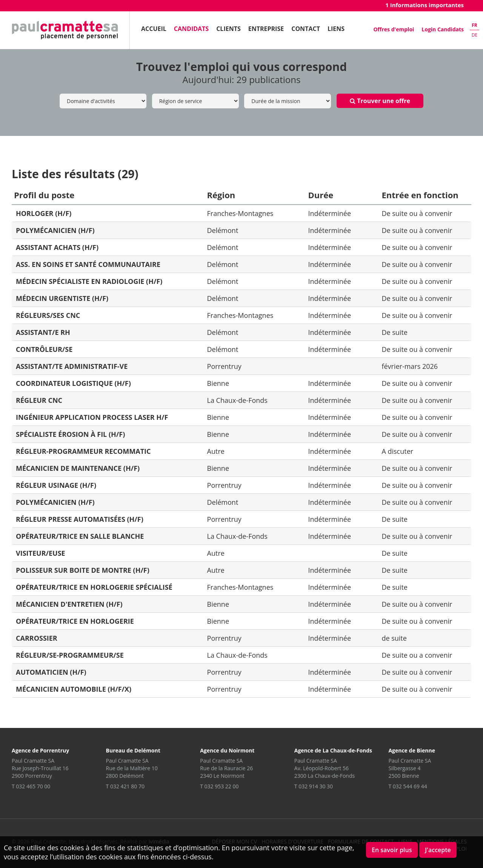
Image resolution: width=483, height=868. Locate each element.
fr (475, 25)
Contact (306, 29)
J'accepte (438, 850)
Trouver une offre (380, 101)
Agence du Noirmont (227, 750)
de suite (394, 638)
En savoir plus (392, 850)
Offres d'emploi (394, 29)
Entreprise (266, 29)
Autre (216, 451)
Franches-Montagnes (240, 213)
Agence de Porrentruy (40, 750)
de (475, 35)
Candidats (191, 29)
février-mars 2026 (410, 366)
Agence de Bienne (412, 750)
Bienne (218, 383)
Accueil (154, 29)
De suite (395, 332)
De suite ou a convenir (417, 655)
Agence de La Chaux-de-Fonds (333, 750)
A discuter (397, 451)
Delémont (223, 230)
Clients (228, 29)
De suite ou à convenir (417, 213)
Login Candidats (443, 29)
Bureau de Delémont (133, 750)
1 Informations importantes (425, 5)
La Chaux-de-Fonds (237, 400)
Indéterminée (330, 213)
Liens (336, 29)
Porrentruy (224, 366)
